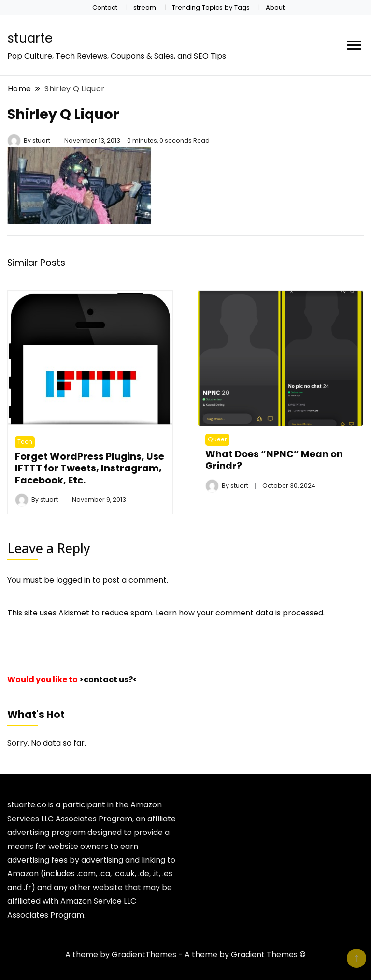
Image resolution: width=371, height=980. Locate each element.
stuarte (30, 38)
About (275, 7)
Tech (25, 442)
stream (145, 7)
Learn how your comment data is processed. (240, 613)
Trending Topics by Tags (211, 7)
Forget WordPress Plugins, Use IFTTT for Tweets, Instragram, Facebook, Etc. (90, 468)
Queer (217, 439)
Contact (105, 7)
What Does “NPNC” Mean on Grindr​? (274, 460)
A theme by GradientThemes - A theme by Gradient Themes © (185, 955)
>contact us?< (108, 680)
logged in (73, 580)
